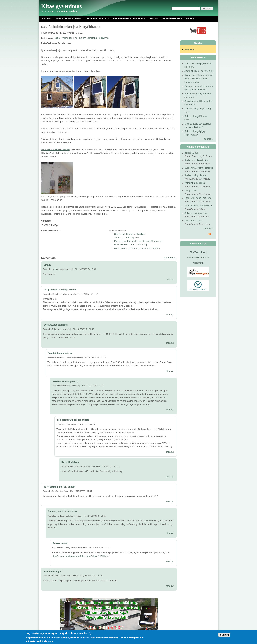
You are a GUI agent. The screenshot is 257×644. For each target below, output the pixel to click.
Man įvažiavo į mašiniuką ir (198, 206)
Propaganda (139, 18)
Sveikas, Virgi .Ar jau (195, 175)
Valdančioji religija (171, 19)
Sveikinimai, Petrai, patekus (199, 168)
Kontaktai (190, 50)
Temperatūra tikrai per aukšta (73, 420)
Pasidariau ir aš (69, 38)
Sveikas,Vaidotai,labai (56, 325)
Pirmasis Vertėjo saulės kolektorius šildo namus (139, 241)
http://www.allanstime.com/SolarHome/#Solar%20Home (81, 556)
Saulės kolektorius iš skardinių (130, 234)
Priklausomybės (121, 19)
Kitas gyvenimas (61, 6)
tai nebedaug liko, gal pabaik (59, 487)
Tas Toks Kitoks (198, 252)
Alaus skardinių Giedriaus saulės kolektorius (137, 248)
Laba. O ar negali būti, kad (198, 198)
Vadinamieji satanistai (198, 258)
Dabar (78, 18)
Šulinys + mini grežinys (196, 213)
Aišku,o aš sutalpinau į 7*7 (67, 381)
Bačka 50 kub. (192, 153)
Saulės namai (60, 543)
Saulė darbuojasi (53, 571)
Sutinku (224, 635)
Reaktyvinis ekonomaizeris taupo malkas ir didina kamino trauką (198, 78)
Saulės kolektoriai (88, 38)
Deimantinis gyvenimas (97, 18)
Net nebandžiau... (193, 221)
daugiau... (209, 139)
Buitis (68, 19)
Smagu (47, 265)
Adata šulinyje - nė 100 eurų (199, 71)
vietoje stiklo (191, 190)
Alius (58, 19)
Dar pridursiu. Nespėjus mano (60, 290)
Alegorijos (46, 18)
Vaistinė (153, 18)
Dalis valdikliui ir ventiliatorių (56, 149)
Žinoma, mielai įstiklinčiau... (63, 512)
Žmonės (188, 19)
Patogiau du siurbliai (195, 183)
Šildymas (104, 38)
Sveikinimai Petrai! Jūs (196, 160)
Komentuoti (170, 258)
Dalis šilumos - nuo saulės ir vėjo (131, 244)
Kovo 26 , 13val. (70, 462)
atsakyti (170, 279)
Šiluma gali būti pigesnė (126, 238)
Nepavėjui (198, 263)
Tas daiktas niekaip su (60, 353)
